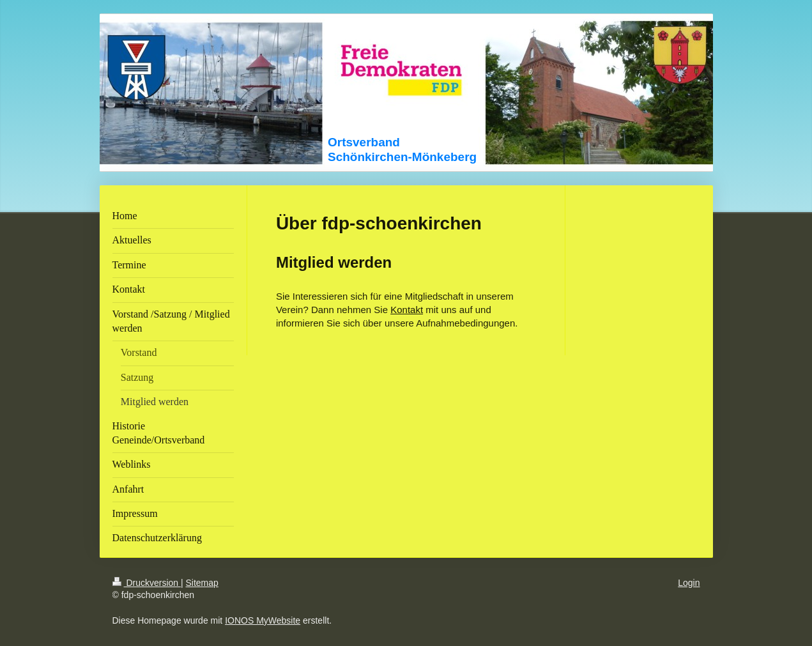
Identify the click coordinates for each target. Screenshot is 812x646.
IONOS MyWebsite (263, 620)
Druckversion (147, 583)
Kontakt (407, 310)
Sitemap (202, 583)
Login (689, 583)
